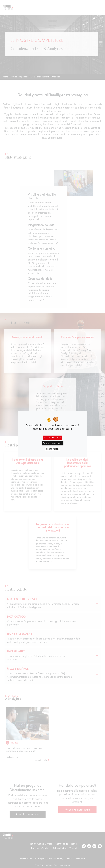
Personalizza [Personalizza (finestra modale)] (53, 449)
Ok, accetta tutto (53, 437)
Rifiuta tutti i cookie (52, 443)
